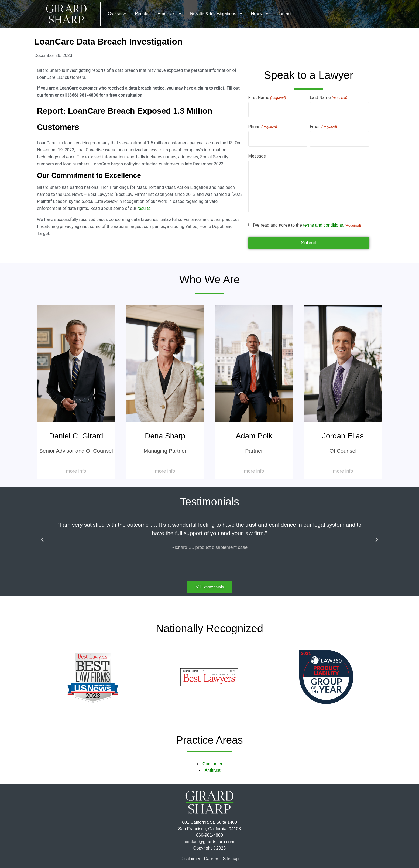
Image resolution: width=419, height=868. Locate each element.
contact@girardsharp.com (209, 842)
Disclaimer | (192, 859)
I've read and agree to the (307, 225)
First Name (267, 98)
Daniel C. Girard (76, 436)
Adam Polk (254, 436)
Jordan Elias (343, 436)
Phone (263, 127)
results (144, 208)
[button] (42, 540)
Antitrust (213, 770)
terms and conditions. (324, 225)
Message (257, 156)
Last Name (329, 98)
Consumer (212, 764)
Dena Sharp (165, 436)
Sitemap (231, 859)
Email (323, 127)
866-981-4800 (209, 835)
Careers (212, 859)
